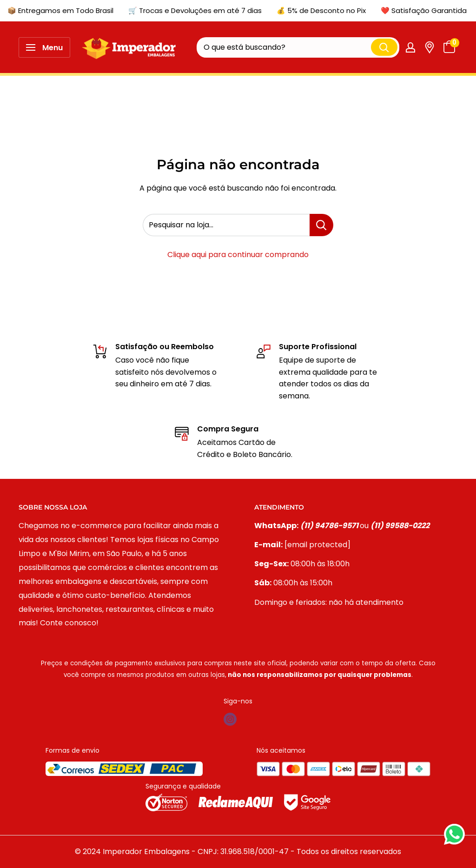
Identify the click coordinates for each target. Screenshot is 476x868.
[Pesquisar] (384, 47)
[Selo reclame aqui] (237, 802)
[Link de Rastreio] (430, 47)
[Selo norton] (167, 802)
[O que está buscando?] (284, 47)
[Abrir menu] (44, 47)
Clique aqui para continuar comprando (238, 255)
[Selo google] (307, 802)
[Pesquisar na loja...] (321, 225)
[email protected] (317, 545)
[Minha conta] (410, 47)
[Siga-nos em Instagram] (230, 719)
